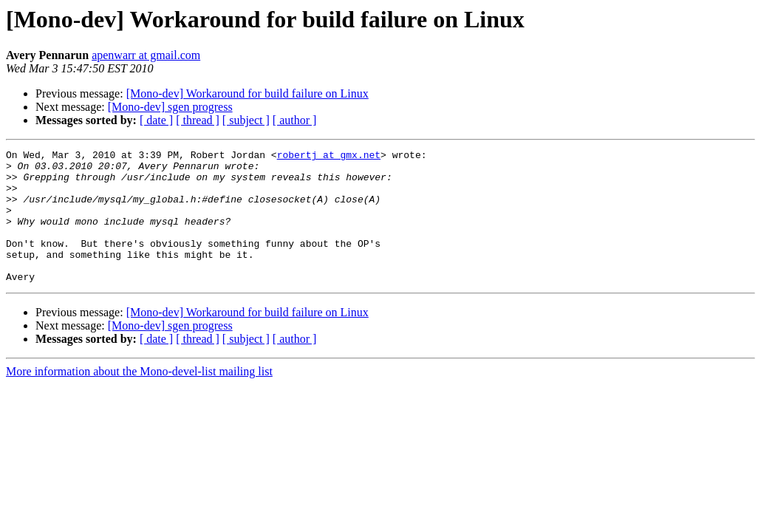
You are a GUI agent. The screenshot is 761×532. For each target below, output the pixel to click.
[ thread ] (198, 120)
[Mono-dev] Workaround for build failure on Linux (248, 93)
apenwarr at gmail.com (146, 55)
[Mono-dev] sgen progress (170, 107)
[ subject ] (246, 120)
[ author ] (295, 120)
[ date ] (156, 120)
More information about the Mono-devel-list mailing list (139, 398)
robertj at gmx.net (329, 157)
